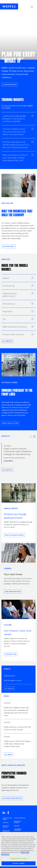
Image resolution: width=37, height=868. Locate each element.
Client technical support (7, 819)
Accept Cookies (18, 863)
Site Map (17, 826)
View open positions (13, 592)
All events (9, 688)
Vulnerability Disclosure (18, 830)
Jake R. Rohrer (10, 458)
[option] (18, 453)
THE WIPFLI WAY (11, 654)
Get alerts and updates (12, 798)
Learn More (8, 461)
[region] (18, 849)
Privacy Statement (20, 818)
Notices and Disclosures (6, 831)
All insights (7, 470)
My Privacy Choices (6, 826)
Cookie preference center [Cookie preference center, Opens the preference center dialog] (18, 858)
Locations (5, 822)
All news (8, 754)
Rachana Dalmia (20, 458)
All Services (7, 341)
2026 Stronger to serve (13, 680)
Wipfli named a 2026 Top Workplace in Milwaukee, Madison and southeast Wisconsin (17, 744)
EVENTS (7, 669)
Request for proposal (18, 822)
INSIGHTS (6, 436)
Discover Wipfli (9, 246)
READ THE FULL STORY (10, 423)
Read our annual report (14, 535)
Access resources (10, 85)
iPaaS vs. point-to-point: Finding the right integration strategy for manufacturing (18, 451)
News (6, 696)
